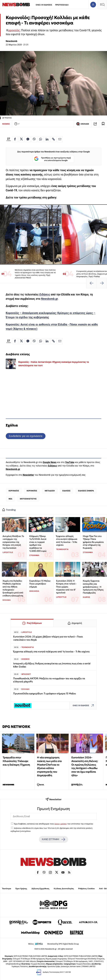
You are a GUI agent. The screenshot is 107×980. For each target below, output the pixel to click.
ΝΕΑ (10, 499)
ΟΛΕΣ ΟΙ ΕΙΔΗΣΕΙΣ (44, 5)
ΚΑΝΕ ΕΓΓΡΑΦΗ (53, 839)
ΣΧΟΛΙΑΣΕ (83, 124)
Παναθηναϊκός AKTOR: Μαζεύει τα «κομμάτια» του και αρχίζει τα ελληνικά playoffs (49, 680)
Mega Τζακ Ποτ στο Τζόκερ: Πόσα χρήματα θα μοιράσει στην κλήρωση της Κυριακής (93, 542)
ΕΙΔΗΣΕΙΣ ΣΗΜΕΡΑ (86, 491)
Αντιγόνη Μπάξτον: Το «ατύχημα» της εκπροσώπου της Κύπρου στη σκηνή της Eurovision (13, 542)
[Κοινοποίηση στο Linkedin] (47, 139)
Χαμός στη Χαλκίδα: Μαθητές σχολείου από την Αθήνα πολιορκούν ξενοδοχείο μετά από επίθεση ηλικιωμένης (13, 588)
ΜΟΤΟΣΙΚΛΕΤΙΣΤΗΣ (28, 499)
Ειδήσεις (45, 295)
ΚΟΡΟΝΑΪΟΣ (14, 491)
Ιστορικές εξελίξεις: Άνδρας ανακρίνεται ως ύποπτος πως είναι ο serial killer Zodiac (52, 665)
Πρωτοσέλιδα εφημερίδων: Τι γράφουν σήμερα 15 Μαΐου (44, 694)
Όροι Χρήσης (21, 889)
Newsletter (28, 475)
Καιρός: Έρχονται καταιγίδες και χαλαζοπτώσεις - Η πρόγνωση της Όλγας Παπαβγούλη (93, 587)
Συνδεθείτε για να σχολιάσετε (26, 436)
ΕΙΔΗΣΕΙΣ (66, 491)
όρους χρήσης (61, 824)
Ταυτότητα (7, 889)
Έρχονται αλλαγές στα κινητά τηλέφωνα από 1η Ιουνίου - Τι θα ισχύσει (67, 541)
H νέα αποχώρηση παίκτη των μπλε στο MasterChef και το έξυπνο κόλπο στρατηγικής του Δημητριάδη (49, 766)
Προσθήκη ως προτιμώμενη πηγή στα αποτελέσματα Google (52, 159)
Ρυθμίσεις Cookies (86, 889)
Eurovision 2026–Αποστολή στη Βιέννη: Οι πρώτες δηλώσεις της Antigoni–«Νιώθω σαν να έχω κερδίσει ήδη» (85, 766)
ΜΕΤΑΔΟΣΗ (50, 491)
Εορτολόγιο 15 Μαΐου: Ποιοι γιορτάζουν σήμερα (40, 584)
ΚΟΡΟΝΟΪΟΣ (32, 491)
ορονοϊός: (14, 30)
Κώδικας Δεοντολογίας (64, 889)
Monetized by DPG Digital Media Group (63, 944)
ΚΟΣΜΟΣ (6, 124)
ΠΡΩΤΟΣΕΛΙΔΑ (62, 5)
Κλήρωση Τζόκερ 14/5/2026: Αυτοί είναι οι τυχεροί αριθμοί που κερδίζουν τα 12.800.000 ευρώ (38, 544)
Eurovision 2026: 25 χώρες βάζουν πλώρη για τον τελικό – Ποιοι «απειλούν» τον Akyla (48, 638)
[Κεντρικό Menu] (102, 5)
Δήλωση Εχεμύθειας (40, 889)
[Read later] (103, 124)
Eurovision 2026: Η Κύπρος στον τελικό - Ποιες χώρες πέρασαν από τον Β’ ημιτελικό (66, 587)
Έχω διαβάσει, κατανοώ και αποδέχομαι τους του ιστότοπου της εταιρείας (53, 824)
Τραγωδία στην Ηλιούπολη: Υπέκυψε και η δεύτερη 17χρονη (16, 761)
